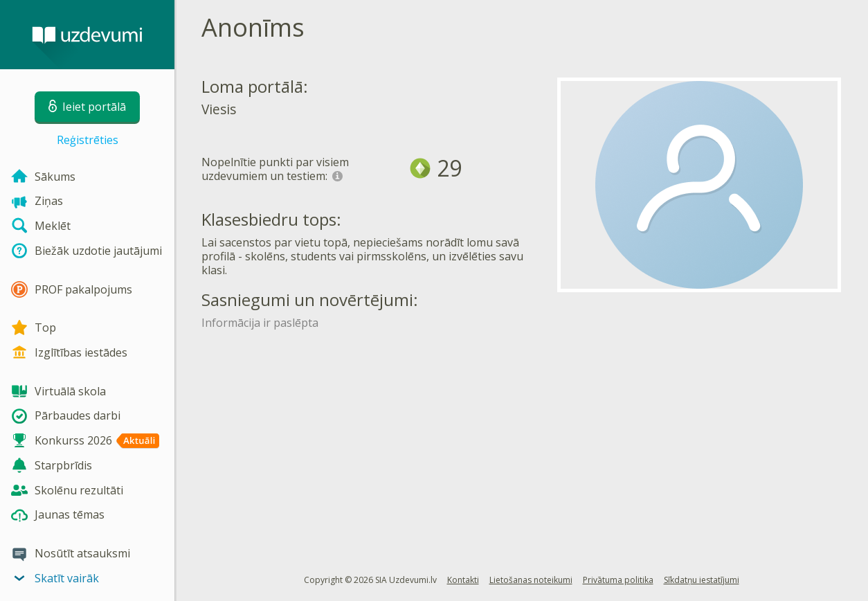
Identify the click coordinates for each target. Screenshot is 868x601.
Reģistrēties (88, 140)
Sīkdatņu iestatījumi (702, 580)
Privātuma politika (618, 580)
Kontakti (463, 580)
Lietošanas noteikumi (531, 580)
